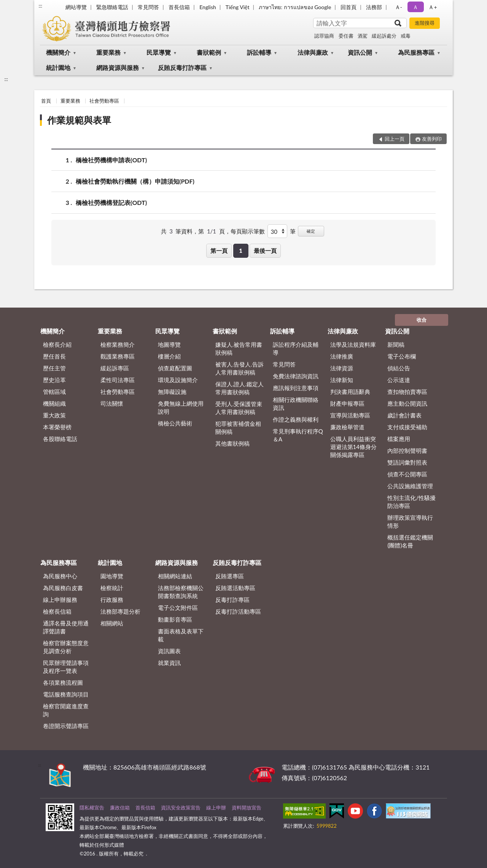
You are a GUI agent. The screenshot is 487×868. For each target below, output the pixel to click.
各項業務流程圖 (63, 682)
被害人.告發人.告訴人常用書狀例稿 (240, 368)
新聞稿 (396, 344)
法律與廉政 (313, 52)
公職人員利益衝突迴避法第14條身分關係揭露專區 (353, 447)
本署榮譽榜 (57, 427)
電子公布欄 (402, 356)
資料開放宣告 (247, 808)
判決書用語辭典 (350, 392)
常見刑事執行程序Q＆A (298, 435)
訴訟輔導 (259, 52)
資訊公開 (360, 52)
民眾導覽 (159, 52)
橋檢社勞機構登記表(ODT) (111, 202)
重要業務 (108, 52)
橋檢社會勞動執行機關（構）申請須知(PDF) (135, 181)
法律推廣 (342, 356)
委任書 (346, 36)
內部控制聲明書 (407, 451)
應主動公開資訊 (407, 403)
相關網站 (112, 623)
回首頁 (349, 7)
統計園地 (58, 67)
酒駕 (363, 36)
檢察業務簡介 (118, 344)
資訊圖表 (169, 651)
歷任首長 (54, 356)
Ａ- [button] (399, 7)
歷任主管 (54, 368)
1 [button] (241, 251)
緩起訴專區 (115, 368)
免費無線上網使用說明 (181, 407)
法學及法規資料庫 (353, 344)
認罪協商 (324, 36)
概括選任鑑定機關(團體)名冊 (410, 541)
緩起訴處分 (384, 36)
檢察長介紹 (57, 344)
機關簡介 (58, 52)
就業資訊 (169, 663)
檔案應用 (399, 439)
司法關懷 (112, 403)
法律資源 (342, 368)
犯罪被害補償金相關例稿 (238, 428)
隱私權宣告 (92, 808)
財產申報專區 (347, 403)
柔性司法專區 (118, 380)
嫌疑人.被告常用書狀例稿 (239, 348)
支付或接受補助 (407, 427)
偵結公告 (399, 368)
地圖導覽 (169, 344)
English (208, 7)
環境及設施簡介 (178, 380)
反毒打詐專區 (232, 600)
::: (40, 6)
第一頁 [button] (219, 251)
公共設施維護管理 (410, 486)
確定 (311, 231)
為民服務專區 (416, 52)
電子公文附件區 (178, 608)
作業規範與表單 (79, 120)
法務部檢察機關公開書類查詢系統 (181, 592)
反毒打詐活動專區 (238, 611)
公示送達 (399, 380)
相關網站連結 (175, 576)
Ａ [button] (415, 7)
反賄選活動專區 (235, 588)
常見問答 (148, 7)
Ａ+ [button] (433, 7)
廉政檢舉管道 (347, 427)
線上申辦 (216, 808)
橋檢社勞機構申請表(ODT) (111, 160)
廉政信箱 (120, 808)
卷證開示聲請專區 (66, 726)
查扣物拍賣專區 (407, 392)
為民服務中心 (60, 576)
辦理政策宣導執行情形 (410, 521)
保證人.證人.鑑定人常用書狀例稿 (240, 388)
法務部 (374, 7)
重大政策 (54, 415)
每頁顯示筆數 (248, 231)
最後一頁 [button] (265, 251)
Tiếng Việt (238, 7)
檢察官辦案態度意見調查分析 (66, 647)
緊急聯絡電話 (112, 7)
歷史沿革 (54, 380)
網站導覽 (76, 7)
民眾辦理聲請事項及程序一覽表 (66, 667)
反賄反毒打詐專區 (182, 67)
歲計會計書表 (404, 415)
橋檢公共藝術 (175, 423)
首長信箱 (179, 7)
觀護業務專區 (118, 356)
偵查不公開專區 (407, 474)
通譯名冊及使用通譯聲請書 (66, 627)
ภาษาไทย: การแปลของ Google (295, 7)
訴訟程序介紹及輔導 (296, 348)
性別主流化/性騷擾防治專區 (411, 502)
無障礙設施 (172, 392)
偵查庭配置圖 (175, 368)
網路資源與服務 (118, 67)
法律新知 (342, 380)
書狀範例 (209, 52)
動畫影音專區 (175, 619)
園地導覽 (112, 576)
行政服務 (112, 600)
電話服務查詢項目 (66, 694)
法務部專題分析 (120, 611)
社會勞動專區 (104, 101)
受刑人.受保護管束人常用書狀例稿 (239, 408)
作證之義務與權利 (296, 419)
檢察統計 (112, 588)
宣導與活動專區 (350, 415)
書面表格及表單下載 (181, 635)
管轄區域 (54, 392)
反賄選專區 (230, 576)
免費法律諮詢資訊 (296, 376)
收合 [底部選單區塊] (422, 320)
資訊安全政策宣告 (181, 808)
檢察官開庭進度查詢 (66, 710)
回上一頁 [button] (395, 139)
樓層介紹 (169, 356)
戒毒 (406, 36)
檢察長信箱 (57, 611)
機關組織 (54, 403)
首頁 (46, 101)
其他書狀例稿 (232, 443)
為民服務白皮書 (63, 588)
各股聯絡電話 (60, 439)
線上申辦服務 (60, 600)
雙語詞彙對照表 (407, 462)
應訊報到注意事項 (296, 388)
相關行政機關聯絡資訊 (296, 404)
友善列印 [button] (432, 139)
